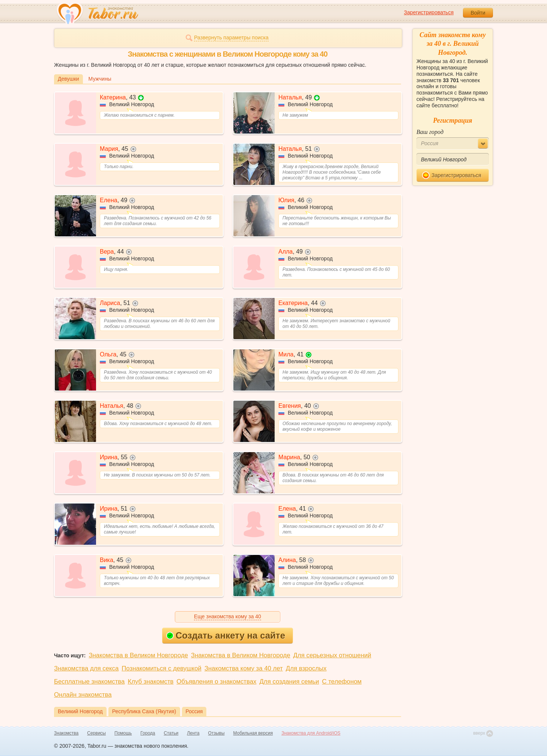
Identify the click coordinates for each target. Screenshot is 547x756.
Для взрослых (306, 668)
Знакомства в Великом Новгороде (138, 655)
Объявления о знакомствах (217, 682)
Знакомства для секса (86, 668)
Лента (193, 733)
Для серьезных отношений (332, 655)
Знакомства (66, 733)
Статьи (171, 733)
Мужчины (100, 79)
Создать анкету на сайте (226, 635)
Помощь (123, 733)
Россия (194, 711)
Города (148, 733)
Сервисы (96, 733)
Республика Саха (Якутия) (144, 711)
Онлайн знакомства (83, 695)
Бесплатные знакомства (89, 682)
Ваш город (430, 132)
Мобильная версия (253, 733)
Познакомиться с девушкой (162, 668)
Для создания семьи (289, 682)
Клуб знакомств (150, 682)
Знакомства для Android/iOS (311, 733)
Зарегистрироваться (429, 12)
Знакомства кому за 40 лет (244, 668)
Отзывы (216, 733)
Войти (478, 13)
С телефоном (342, 682)
